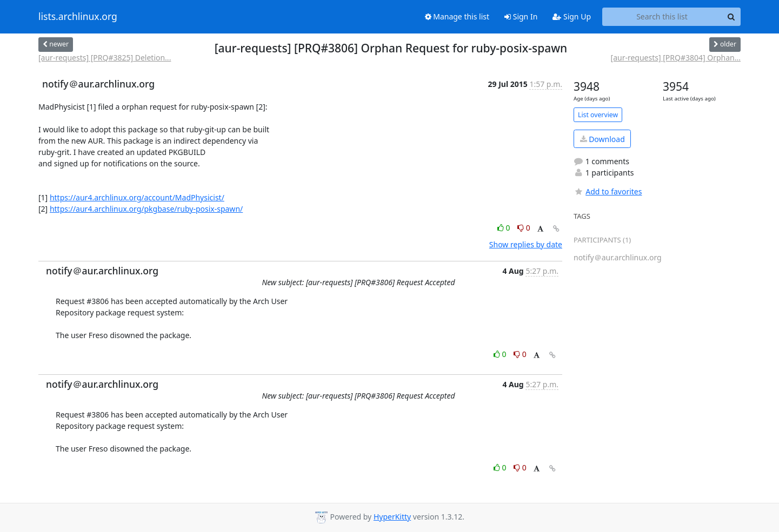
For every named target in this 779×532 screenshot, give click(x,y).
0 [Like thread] (505, 228)
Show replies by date (526, 244)
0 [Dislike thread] (524, 228)
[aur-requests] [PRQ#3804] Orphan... (676, 58)
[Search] (731, 17)
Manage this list (457, 16)
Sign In (521, 16)
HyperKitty (392, 517)
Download (602, 139)
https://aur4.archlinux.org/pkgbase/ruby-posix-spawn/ (146, 209)
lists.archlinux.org (78, 17)
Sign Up (572, 16)
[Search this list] (662, 17)
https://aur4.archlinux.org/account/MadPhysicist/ (137, 197)
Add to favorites (608, 191)
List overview (598, 115)
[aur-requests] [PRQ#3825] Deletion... (105, 58)
